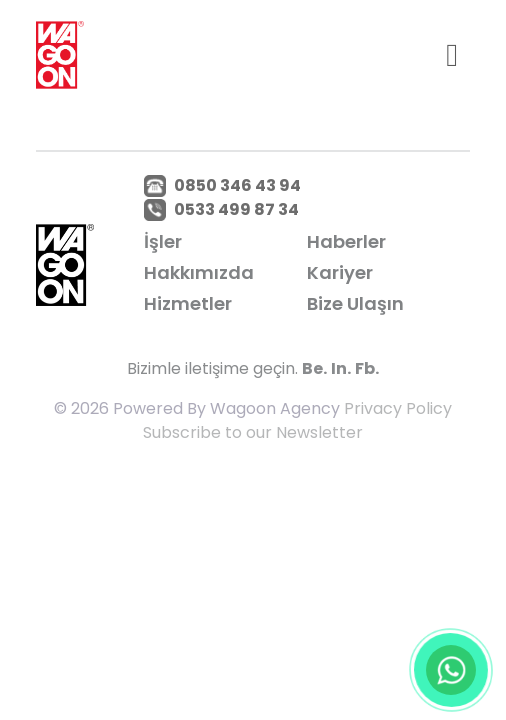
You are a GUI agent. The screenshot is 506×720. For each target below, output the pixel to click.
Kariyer (340, 272)
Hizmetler (188, 303)
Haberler (346, 241)
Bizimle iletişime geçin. (212, 368)
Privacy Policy (398, 408)
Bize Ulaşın (355, 303)
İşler (163, 241)
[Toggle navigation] (452, 55)
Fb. (367, 368)
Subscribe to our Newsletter (253, 432)
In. (341, 368)
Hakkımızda (199, 272)
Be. (314, 368)
